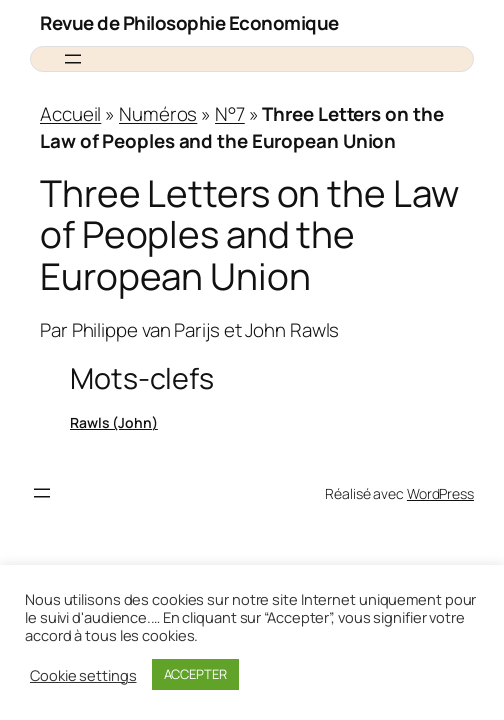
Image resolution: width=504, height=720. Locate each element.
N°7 (230, 114)
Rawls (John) (114, 422)
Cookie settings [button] (83, 675)
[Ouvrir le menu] (73, 59)
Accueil (70, 114)
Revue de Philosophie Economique (189, 23)
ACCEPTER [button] (195, 674)
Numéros (158, 114)
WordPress (440, 493)
